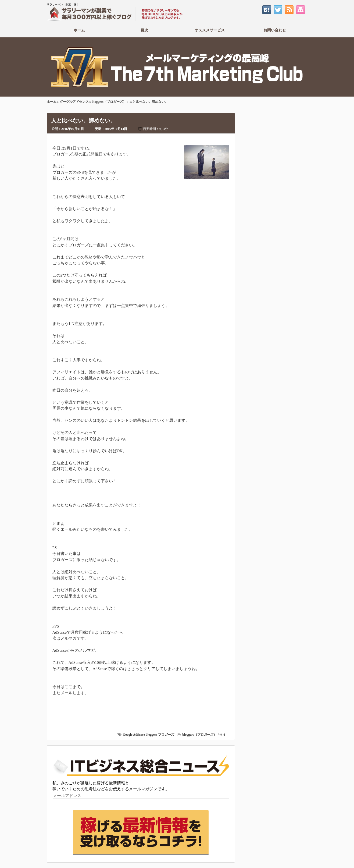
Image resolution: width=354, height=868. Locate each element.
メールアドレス (67, 796)
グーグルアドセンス (74, 102)
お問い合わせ (275, 30)
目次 (144, 30)
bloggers (151, 735)
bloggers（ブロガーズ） (109, 102)
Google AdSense (134, 735)
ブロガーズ (166, 735)
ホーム (79, 30)
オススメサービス (210, 30)
